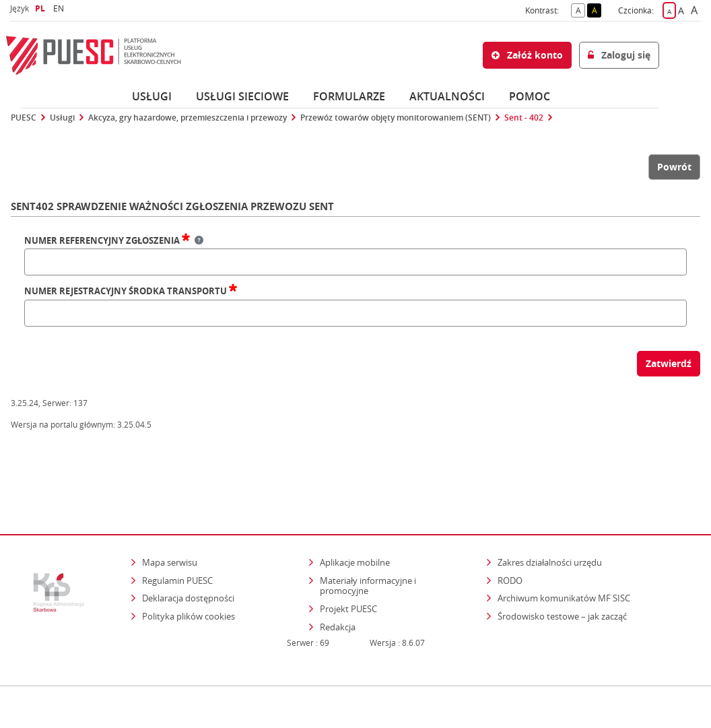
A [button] (581, 9)
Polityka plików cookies (189, 573)
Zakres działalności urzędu (551, 519)
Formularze (349, 96)
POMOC (530, 96)
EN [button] (60, 8)
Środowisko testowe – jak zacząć (563, 573)
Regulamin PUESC (177, 537)
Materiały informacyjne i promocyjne (368, 543)
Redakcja (338, 584)
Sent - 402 (524, 118)
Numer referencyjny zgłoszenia (114, 241)
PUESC (24, 118)
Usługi (152, 96)
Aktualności (447, 96)
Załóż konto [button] (527, 55)
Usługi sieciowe (242, 96)
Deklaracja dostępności (188, 555)
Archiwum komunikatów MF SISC (564, 555)
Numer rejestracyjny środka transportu (131, 292)
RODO (510, 537)
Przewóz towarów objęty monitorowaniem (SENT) (396, 118)
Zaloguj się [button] (619, 55)
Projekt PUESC (348, 566)
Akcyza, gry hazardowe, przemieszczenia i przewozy (188, 118)
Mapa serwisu (170, 519)
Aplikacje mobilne (355, 519)
